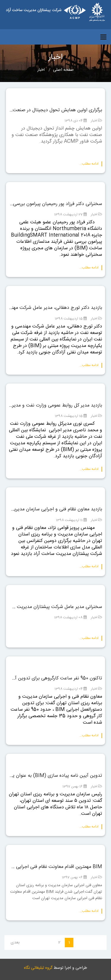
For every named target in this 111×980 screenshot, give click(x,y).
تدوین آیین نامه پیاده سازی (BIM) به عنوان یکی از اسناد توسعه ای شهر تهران (55, 776)
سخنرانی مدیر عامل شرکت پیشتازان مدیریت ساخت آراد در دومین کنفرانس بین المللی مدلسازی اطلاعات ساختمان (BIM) (55, 607)
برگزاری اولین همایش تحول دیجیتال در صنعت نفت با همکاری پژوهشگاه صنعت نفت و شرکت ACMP (55, 110)
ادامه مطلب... (89, 164)
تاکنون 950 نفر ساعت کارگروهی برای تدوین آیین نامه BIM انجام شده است (55, 679)
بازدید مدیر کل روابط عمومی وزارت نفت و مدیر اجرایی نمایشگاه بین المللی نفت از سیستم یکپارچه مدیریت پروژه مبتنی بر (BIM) (55, 406)
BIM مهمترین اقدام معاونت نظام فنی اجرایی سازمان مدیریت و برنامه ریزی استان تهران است (55, 867)
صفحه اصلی (63, 70)
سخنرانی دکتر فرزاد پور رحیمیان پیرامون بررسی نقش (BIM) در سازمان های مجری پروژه (55, 204)
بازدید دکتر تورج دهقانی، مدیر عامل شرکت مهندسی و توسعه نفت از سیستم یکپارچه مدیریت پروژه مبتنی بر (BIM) (55, 308)
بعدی (15, 943)
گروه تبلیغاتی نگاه (38, 968)
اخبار (94, 121)
